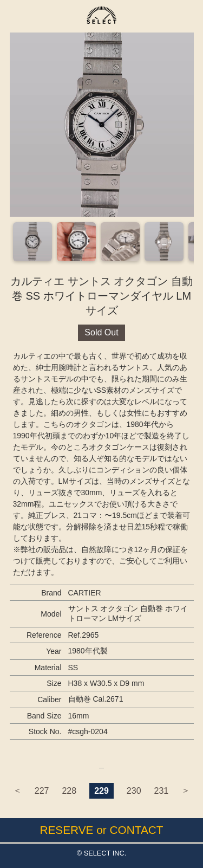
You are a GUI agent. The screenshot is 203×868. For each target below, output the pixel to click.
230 (134, 791)
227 (42, 791)
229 (101, 791)
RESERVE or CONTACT (101, 830)
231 (162, 791)
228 (69, 791)
